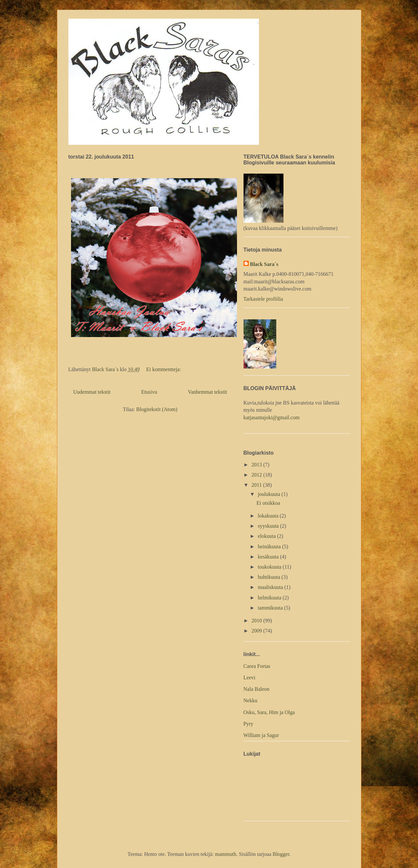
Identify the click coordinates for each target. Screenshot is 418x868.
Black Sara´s (264, 264)
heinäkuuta (270, 547)
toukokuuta (270, 567)
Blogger (281, 854)
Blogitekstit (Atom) (157, 409)
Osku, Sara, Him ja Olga (269, 712)
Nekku (251, 700)
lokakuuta (269, 516)
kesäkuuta (269, 557)
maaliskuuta (271, 587)
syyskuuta (269, 526)
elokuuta (267, 536)
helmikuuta (270, 598)
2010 (257, 621)
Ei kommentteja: (164, 369)
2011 (257, 485)
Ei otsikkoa (268, 503)
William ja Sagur (261, 735)
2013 (257, 465)
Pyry (248, 724)
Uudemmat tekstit (92, 392)
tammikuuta (271, 608)
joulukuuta (269, 494)
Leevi (249, 678)
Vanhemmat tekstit (208, 392)
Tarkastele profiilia (263, 299)
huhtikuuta (269, 577)
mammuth (226, 854)
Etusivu (149, 392)
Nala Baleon (257, 689)
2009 (257, 631)
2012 (257, 475)
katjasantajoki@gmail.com (272, 417)
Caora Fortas (257, 666)
